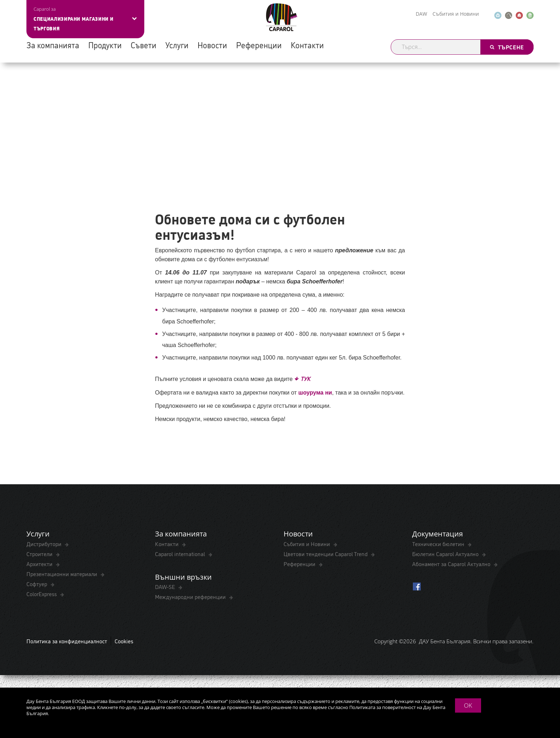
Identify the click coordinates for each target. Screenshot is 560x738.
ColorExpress (42, 594)
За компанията (53, 45)
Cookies (124, 642)
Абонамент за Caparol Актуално (452, 564)
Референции (259, 45)
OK (468, 705)
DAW (421, 14)
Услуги (177, 45)
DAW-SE (166, 587)
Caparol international (181, 554)
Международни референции (191, 597)
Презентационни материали (62, 574)
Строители (40, 554)
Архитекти (40, 564)
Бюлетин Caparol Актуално (446, 554)
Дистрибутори (45, 544)
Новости (212, 45)
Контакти (307, 45)
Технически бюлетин (439, 544)
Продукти (105, 45)
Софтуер (37, 584)
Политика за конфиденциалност (67, 642)
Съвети (144, 45)
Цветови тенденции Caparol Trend (326, 554)
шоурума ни (315, 393)
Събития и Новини (456, 14)
